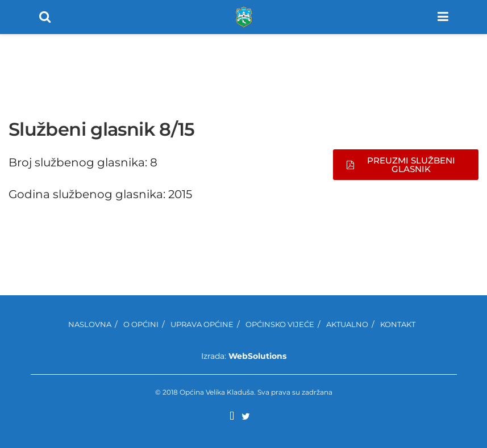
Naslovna (90, 324)
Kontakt (398, 324)
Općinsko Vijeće (280, 324)
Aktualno (347, 324)
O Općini (141, 324)
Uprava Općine (202, 324)
